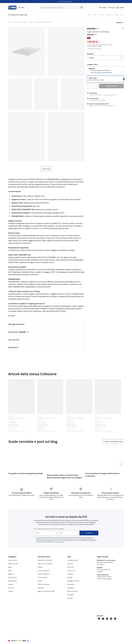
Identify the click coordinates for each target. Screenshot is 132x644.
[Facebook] (99, 619)
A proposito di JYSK (73, 560)
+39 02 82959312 (107, 579)
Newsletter (41, 588)
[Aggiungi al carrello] (111, 86)
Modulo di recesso (73, 591)
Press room (71, 567)
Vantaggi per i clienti (73, 581)
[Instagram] (103, 619)
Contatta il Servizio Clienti (45, 560)
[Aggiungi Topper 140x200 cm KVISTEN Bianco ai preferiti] (123, 30)
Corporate (70, 564)
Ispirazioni (70, 574)
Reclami (40, 581)
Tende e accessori (13, 564)
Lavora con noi (71, 571)
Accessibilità (71, 588)
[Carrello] (120, 8)
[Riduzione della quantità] (89, 86)
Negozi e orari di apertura (45, 564)
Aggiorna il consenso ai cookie (46, 591)
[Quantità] (93, 86)
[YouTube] (111, 619)
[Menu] (21, 8)
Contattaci (100, 571)
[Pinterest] (115, 619)
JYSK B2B (70, 577)
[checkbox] (35, 538)
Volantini (40, 567)
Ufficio (10, 571)
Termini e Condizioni (47, 540)
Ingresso (11, 591)
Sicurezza (70, 598)
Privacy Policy (60, 542)
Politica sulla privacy (44, 584)
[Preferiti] (103, 8)
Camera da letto (13, 560)
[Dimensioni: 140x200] (105, 58)
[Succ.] (121, 464)
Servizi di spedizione (44, 574)
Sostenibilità (71, 584)
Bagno (10, 567)
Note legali (70, 595)
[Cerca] (82, 7)
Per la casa (11, 588)
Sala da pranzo (12, 577)
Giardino (11, 584)
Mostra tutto (46, 169)
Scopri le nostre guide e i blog (113, 441)
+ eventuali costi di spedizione (94, 48)
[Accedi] (112, 8)
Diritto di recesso (43, 577)
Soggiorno (11, 574)
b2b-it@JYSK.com (105, 569)
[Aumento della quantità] (96, 86)
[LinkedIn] (107, 619)
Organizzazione (13, 581)
